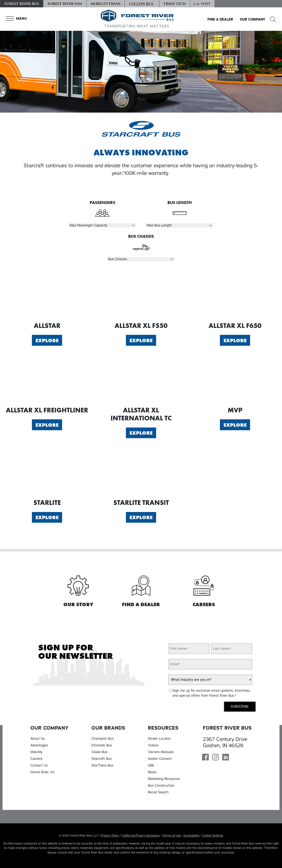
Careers (36, 759)
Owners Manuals (161, 752)
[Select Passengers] (102, 225)
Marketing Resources (164, 779)
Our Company (253, 19)
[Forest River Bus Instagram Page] (215, 758)
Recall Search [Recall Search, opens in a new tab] (158, 792)
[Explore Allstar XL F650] (235, 295)
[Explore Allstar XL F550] (141, 295)
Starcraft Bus (102, 759)
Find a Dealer (220, 19)
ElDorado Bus (102, 745)
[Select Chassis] (141, 259)
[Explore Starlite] (47, 472)
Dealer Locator (159, 739)
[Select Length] (180, 225)
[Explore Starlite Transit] (141, 472)
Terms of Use (172, 836)
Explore (47, 340)
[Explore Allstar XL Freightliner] (47, 379)
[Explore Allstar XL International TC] (141, 379)
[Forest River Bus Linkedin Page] (226, 758)
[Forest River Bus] (22, 4)
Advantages (39, 745)
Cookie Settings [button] (213, 836)
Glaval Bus (99, 752)
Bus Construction (161, 786)
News (152, 772)
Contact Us (39, 765)
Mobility (37, 752)
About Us (38, 739)
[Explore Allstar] (47, 295)
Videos (153, 745)
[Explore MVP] (235, 379)
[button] (16, 19)
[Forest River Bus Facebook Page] (205, 758)
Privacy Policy (110, 836)
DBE (151, 765)
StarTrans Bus (102, 765)
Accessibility (191, 836)
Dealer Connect (160, 759)
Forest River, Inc (43, 772)
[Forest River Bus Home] (137, 19)
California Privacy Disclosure (141, 836)
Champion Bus (103, 739)
